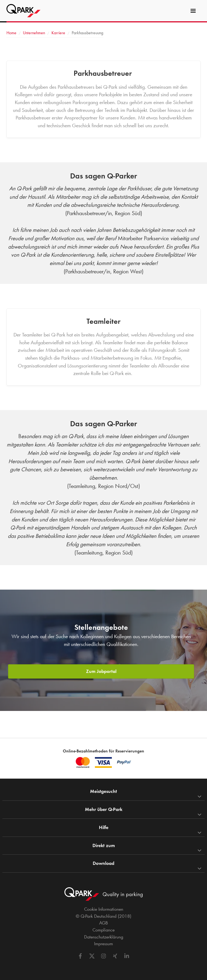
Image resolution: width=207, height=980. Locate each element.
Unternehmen (34, 33)
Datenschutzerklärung (104, 937)
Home (11, 33)
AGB (103, 923)
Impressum (103, 944)
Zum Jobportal (101, 671)
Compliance (103, 930)
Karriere (58, 33)
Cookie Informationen (104, 909)
